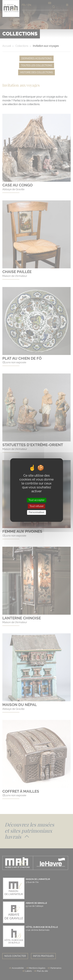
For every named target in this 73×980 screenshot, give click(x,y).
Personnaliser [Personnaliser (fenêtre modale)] (37, 512)
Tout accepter (36, 500)
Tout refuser (37, 506)
